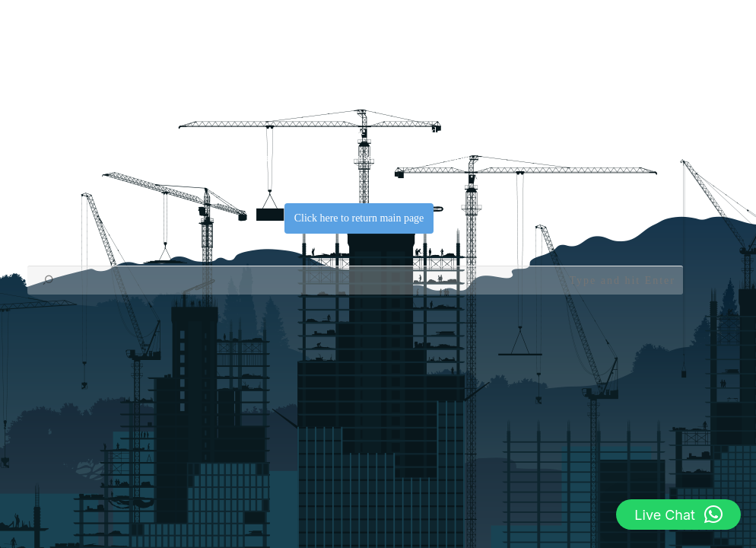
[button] (678, 515)
